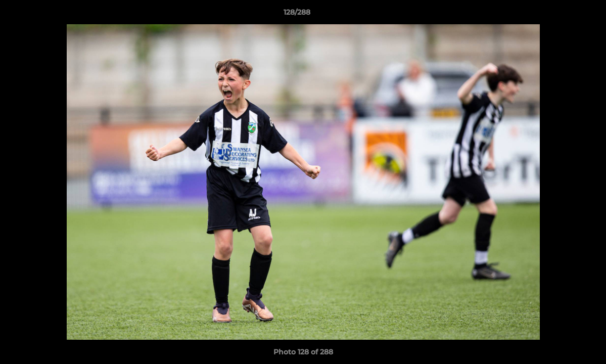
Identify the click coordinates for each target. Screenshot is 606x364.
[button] (564, 15)
